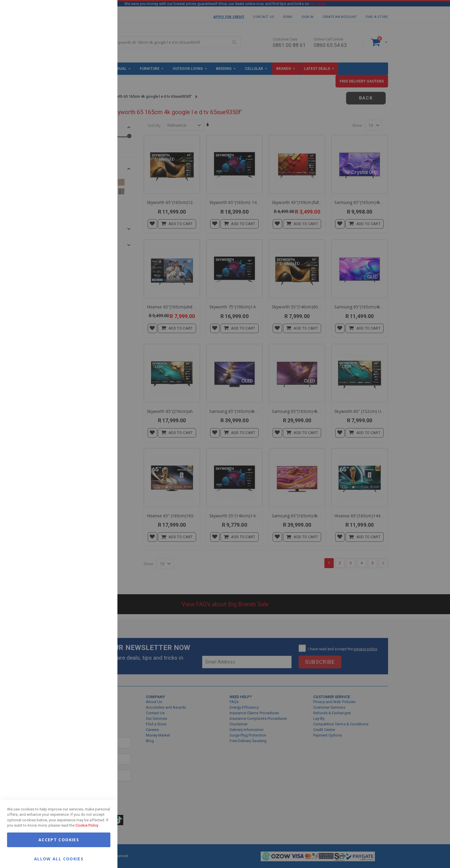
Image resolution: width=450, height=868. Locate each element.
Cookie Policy (87, 825)
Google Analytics (101, 147)
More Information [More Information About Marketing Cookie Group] (94, 121)
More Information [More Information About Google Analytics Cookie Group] (94, 177)
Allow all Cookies (59, 858)
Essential (101, 12)
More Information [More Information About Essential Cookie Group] (94, 48)
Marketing (101, 73)
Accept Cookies (59, 840)
